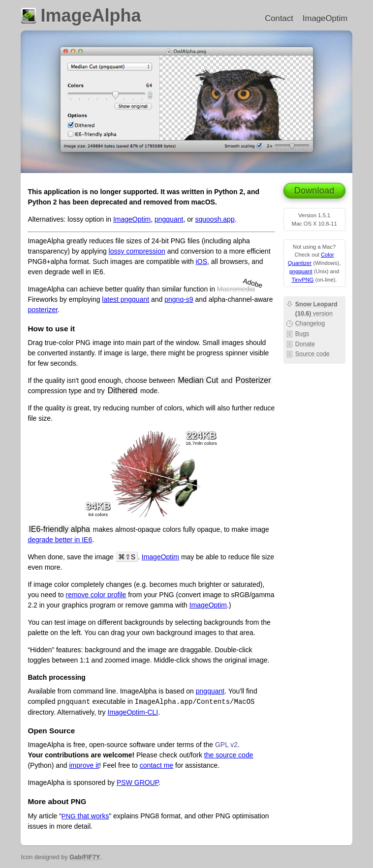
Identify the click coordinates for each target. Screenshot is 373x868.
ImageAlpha (91, 15)
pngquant (301, 271)
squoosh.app (215, 219)
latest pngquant (125, 299)
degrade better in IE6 (60, 540)
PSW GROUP (138, 782)
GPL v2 (226, 745)
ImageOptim (325, 18)
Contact (279, 18)
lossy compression (137, 251)
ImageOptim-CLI (133, 712)
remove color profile (96, 595)
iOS (202, 261)
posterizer (43, 310)
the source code (229, 755)
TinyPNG (302, 280)
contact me (156, 765)
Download (314, 191)
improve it (84, 765)
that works (85, 816)
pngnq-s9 (179, 299)
